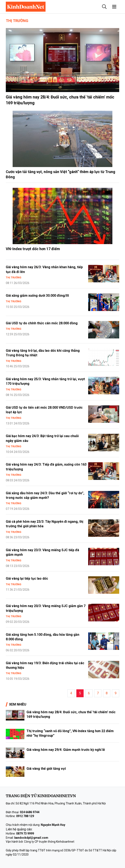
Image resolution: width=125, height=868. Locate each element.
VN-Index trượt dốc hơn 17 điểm (33, 249)
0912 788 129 (25, 816)
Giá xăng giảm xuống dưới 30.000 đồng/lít (37, 296)
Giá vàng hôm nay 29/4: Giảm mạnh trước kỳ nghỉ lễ (66, 750)
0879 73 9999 (25, 834)
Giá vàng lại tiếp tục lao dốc (27, 578)
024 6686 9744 (30, 812)
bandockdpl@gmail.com (31, 838)
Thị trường (17, 21)
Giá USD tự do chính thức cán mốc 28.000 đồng (42, 323)
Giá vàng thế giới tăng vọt (46, 769)
